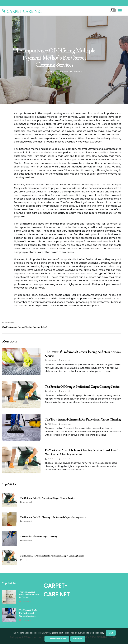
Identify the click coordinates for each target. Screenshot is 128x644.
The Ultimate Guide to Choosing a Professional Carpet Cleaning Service (53, 517)
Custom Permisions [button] (57, 639)
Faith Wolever (53, 72)
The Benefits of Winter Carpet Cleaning (38, 537)
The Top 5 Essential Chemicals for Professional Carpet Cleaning (83, 419)
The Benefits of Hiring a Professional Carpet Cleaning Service (82, 387)
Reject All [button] (78, 639)
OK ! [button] (111, 633)
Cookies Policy (97, 633)
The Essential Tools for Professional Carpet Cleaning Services (28, 613)
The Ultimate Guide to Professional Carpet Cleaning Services (48, 498)
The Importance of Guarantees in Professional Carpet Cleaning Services (52, 556)
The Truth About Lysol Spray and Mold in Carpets (29, 595)
